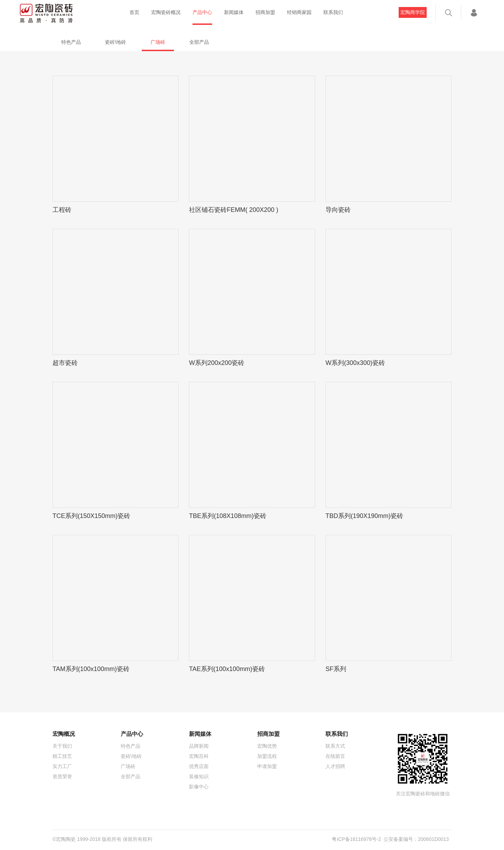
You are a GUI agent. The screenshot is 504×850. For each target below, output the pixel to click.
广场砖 (158, 42)
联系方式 (335, 746)
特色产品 (71, 42)
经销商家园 (299, 12)
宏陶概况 (64, 734)
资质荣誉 (62, 776)
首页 (134, 12)
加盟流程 (267, 756)
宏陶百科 (199, 756)
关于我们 (62, 746)
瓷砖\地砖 (115, 42)
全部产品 (199, 42)
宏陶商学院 (413, 12)
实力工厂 (62, 766)
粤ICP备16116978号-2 (356, 839)
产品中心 (202, 12)
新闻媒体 (234, 12)
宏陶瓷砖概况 (166, 12)
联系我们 (333, 12)
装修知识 (199, 776)
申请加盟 (267, 766)
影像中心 (199, 787)
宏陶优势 (267, 746)
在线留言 (335, 756)
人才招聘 (335, 766)
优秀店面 (199, 766)
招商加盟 (265, 12)
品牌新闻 (199, 746)
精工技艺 (62, 756)
